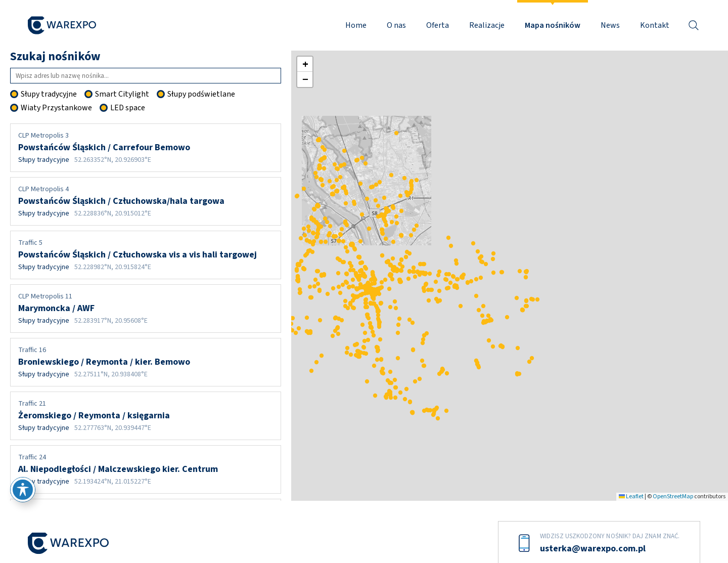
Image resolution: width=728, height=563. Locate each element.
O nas (396, 25)
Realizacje (487, 25)
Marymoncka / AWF (146, 309)
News (610, 25)
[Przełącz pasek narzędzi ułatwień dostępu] (23, 490)
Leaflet (631, 496)
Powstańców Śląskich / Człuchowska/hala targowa (146, 201)
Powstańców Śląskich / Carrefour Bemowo (146, 148)
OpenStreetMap (673, 496)
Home (356, 25)
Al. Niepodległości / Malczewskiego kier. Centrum (146, 469)
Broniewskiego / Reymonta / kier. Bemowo (146, 362)
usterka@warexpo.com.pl (593, 549)
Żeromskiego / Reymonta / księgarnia (146, 416)
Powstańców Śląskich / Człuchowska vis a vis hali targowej (146, 255)
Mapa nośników (553, 25)
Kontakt (655, 25)
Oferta (438, 25)
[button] (411, 293)
